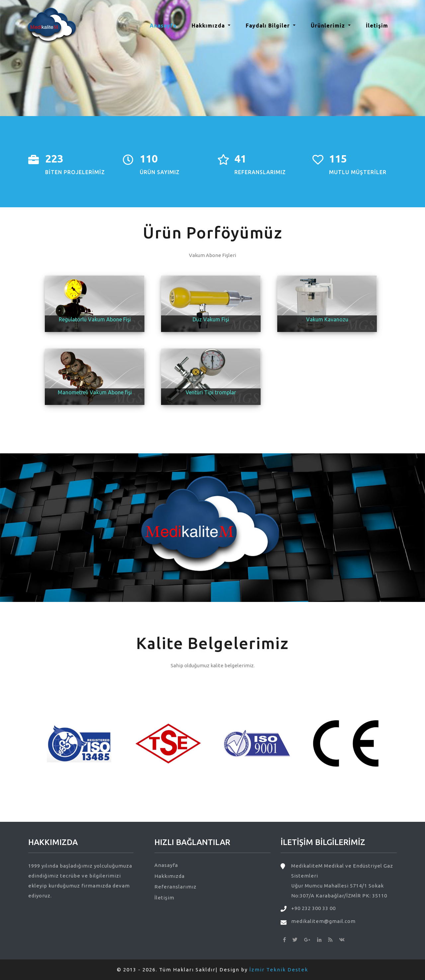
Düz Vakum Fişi (211, 319)
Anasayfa (166, 25)
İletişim (377, 26)
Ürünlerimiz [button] (329, 26)
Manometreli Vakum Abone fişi (95, 392)
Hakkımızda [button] (209, 26)
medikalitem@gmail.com (323, 921)
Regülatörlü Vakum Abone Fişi (95, 319)
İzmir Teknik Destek (279, 970)
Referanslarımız (175, 887)
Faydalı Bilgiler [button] (269, 26)
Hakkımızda (170, 876)
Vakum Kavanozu (327, 319)
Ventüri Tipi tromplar (211, 392)
